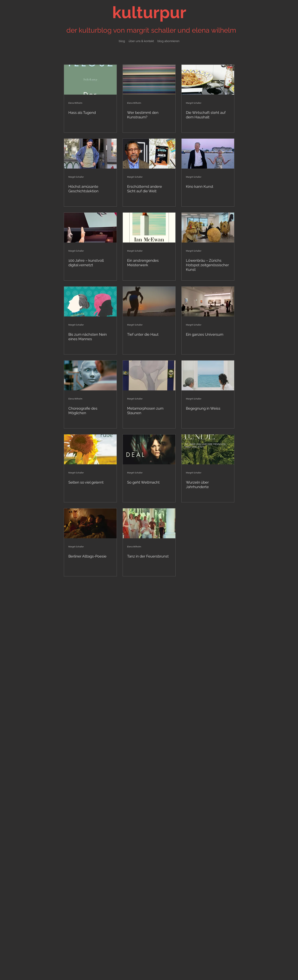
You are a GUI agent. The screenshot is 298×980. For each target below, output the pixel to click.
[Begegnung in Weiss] (208, 375)
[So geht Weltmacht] (149, 449)
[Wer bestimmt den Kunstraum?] (149, 80)
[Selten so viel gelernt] (90, 449)
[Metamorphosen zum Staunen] (149, 375)
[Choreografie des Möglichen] (90, 375)
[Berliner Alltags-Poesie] (90, 523)
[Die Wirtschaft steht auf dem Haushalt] (208, 80)
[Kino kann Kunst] (208, 154)
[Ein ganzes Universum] (208, 302)
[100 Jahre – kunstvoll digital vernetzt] (90, 228)
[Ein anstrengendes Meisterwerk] (149, 228)
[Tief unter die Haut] (149, 302)
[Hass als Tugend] (90, 80)
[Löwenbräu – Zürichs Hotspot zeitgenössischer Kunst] (208, 228)
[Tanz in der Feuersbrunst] (149, 523)
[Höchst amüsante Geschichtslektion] (90, 154)
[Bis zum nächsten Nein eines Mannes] (90, 302)
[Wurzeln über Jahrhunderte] (208, 449)
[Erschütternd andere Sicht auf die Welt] (149, 154)
